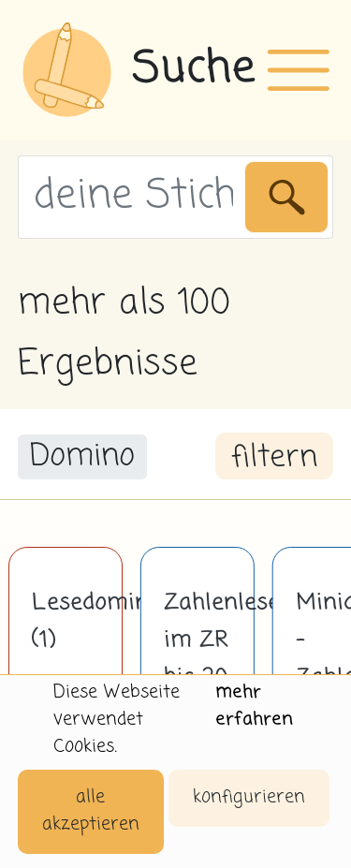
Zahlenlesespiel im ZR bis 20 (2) (197, 659)
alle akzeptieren (91, 811)
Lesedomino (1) (66, 622)
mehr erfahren (254, 706)
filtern (274, 458)
